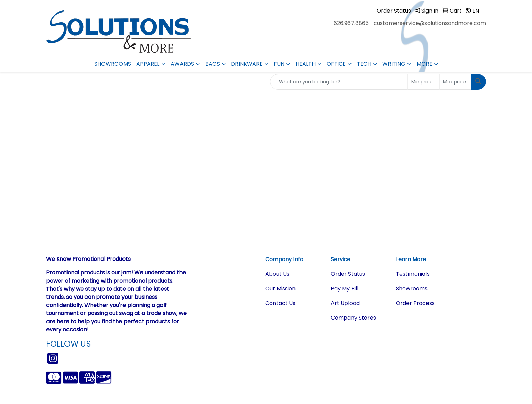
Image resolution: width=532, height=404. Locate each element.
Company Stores (353, 318)
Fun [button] (279, 64)
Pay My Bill (345, 288)
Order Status (348, 274)
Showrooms (113, 64)
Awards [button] (182, 64)
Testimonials (413, 274)
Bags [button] (213, 64)
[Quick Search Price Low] (424, 82)
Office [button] (336, 64)
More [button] (424, 64)
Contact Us (280, 303)
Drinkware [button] (247, 64)
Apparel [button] (148, 64)
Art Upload (345, 303)
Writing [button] (394, 64)
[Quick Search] (339, 82)
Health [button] (306, 64)
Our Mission (280, 288)
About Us (277, 274)
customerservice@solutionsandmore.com (430, 23)
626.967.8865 (351, 23)
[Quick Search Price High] (455, 82)
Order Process (415, 303)
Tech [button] (364, 64)
